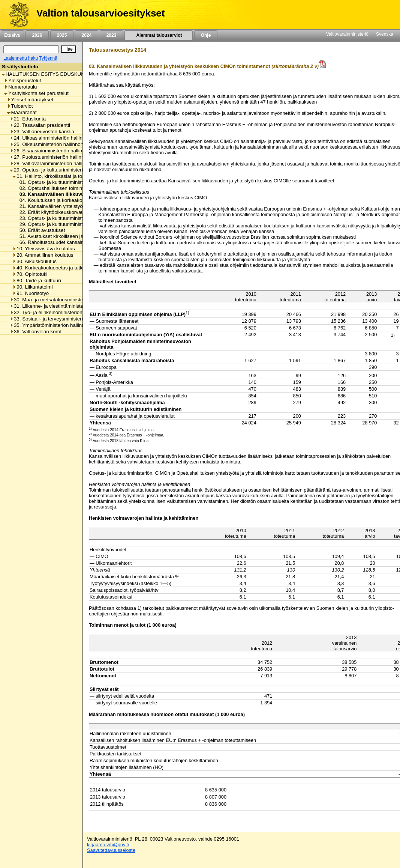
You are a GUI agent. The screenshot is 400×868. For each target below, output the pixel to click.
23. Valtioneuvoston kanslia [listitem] (42, 132)
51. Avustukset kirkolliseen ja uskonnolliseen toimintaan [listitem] (79, 236)
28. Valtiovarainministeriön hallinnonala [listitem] (55, 163)
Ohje (206, 35)
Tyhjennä (48, 58)
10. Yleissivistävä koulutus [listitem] (43, 249)
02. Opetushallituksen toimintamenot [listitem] (58, 188)
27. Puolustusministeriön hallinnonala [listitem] (53, 157)
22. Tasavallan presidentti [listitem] (40, 125)
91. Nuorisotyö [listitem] (31, 293)
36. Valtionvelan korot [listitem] (36, 332)
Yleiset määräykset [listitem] (30, 100)
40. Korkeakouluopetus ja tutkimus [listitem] (53, 268)
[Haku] (31, 49)
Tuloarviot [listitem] (20, 106)
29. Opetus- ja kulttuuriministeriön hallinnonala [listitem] (63, 170)
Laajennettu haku (21, 58)
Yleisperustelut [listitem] (22, 80)
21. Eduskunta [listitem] (28, 119)
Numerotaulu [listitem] (20, 87)
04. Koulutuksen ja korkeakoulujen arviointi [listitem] (65, 200)
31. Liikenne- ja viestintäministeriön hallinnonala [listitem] (65, 306)
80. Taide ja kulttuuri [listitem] (37, 281)
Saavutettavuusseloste (111, 850)
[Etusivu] (16, 15)
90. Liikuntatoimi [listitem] (32, 287)
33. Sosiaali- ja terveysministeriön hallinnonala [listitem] (63, 319)
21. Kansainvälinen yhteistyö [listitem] (49, 206)
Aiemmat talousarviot (159, 35)
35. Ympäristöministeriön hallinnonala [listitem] (53, 325)
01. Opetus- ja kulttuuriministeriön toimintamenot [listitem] (71, 182)
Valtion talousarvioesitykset (100, 13)
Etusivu (12, 35)
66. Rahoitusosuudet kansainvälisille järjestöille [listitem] (70, 242)
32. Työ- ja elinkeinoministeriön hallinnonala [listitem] (60, 312)
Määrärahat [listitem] (22, 112)
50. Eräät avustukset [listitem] (40, 230)
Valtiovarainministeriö (347, 34)
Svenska (385, 34)
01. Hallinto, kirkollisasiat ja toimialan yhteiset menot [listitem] (72, 176)
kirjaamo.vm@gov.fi (108, 845)
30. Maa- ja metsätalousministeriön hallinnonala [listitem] (65, 300)
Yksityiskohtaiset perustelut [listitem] (36, 93)
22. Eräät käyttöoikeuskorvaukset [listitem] (54, 212)
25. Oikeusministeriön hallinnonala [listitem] (50, 144)
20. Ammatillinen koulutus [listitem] (43, 255)
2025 (62, 35)
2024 (87, 35)
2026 (37, 35)
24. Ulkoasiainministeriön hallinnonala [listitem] (54, 138)
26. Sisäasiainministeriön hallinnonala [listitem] (53, 151)
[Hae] (69, 49)
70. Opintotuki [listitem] (30, 274)
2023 (111, 35)
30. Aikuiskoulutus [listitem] (34, 261)
